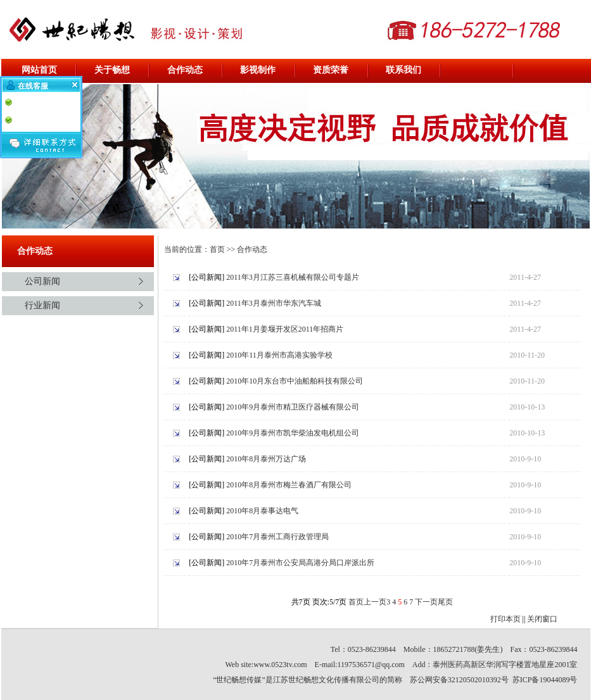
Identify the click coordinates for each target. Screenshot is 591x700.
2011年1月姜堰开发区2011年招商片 (285, 329)
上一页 (375, 602)
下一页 (426, 602)
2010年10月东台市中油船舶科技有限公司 (295, 381)
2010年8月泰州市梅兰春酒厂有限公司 (289, 485)
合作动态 (252, 249)
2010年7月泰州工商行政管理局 (277, 537)
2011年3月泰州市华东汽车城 (274, 303)
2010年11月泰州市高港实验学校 (279, 355)
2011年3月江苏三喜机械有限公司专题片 (293, 277)
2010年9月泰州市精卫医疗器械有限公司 (293, 407)
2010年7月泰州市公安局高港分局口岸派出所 (300, 563)
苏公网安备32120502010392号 (459, 680)
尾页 (445, 602)
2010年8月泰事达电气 (262, 511)
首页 (217, 249)
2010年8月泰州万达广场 (266, 459)
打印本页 (505, 619)
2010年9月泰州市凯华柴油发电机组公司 (293, 433)
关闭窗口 (542, 619)
